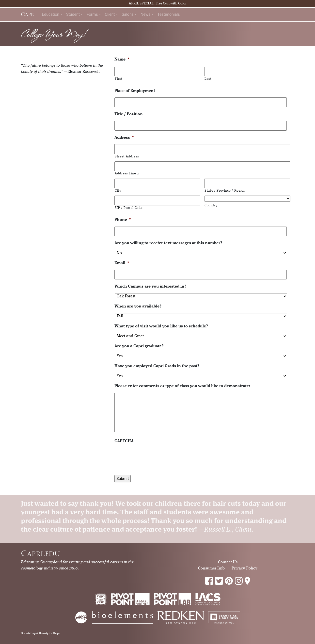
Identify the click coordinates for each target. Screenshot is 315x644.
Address (124, 138)
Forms (92, 14)
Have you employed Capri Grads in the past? (157, 366)
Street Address (127, 157)
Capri (28, 15)
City (118, 191)
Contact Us (228, 562)
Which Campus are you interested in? (150, 286)
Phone (123, 220)
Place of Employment (135, 91)
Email (122, 263)
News (145, 14)
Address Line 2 (127, 174)
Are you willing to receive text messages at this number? (168, 243)
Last (208, 79)
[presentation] (152, 458)
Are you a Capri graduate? (139, 346)
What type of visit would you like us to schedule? (161, 326)
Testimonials (168, 14)
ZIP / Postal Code (129, 208)
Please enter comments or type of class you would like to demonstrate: (182, 386)
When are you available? (138, 306)
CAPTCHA (124, 441)
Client (110, 14)
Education (51, 14)
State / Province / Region (225, 191)
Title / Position (129, 114)
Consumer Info (211, 568)
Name (122, 59)
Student (73, 14)
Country (211, 206)
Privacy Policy (244, 568)
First (118, 79)
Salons (128, 14)
